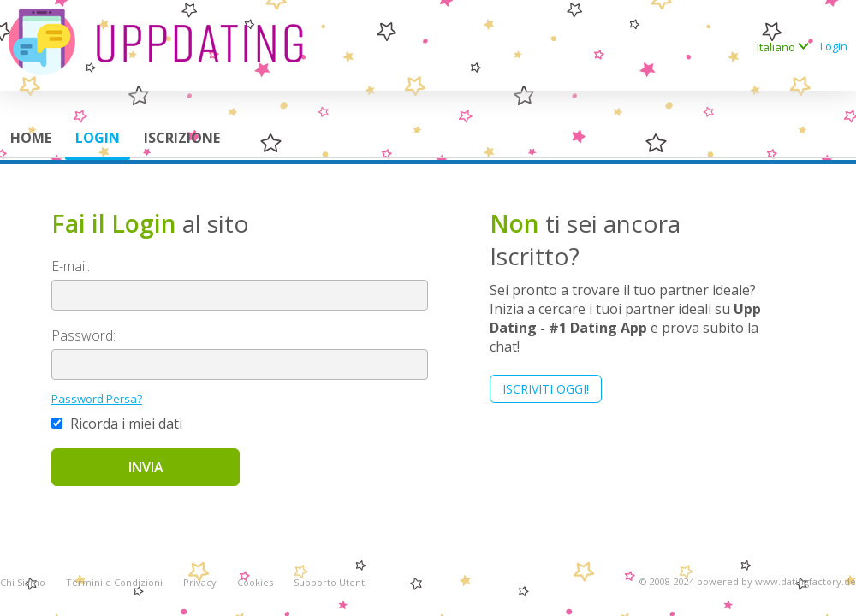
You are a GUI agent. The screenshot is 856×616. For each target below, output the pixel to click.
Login (834, 46)
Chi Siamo (23, 582)
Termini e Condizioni (114, 582)
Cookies (255, 582)
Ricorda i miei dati (117, 423)
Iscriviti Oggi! (546, 389)
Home (31, 138)
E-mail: (71, 266)
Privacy (200, 582)
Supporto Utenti (330, 582)
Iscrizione (182, 138)
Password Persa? (97, 399)
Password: (83, 335)
